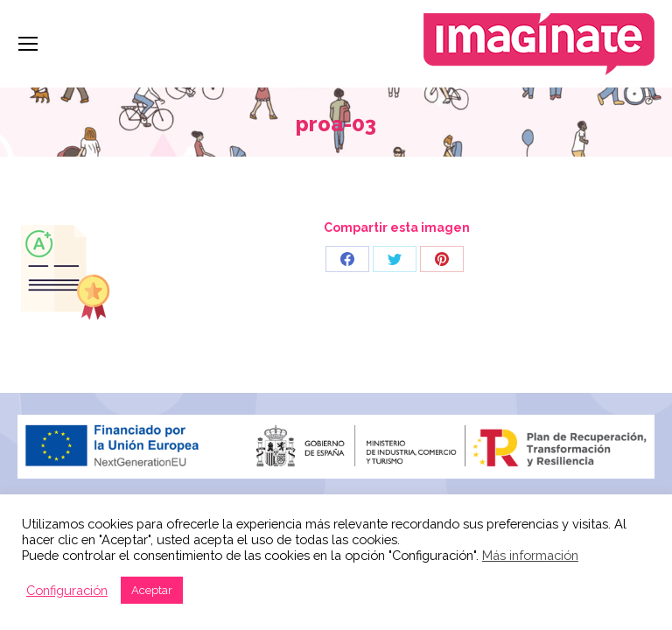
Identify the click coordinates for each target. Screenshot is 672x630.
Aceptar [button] (152, 590)
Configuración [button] (67, 590)
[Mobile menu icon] (28, 44)
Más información (530, 555)
